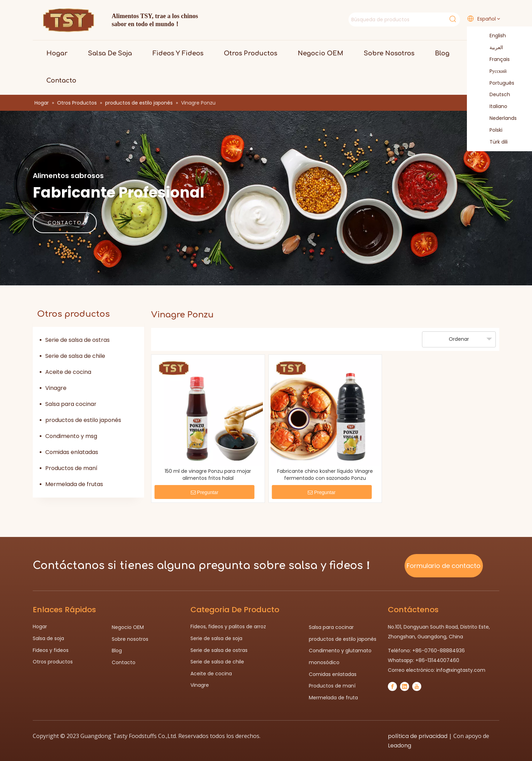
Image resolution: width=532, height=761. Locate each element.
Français (495, 60)
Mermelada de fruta (333, 698)
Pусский (494, 71)
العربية (492, 48)
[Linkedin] (405, 686)
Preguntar (205, 492)
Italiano (494, 107)
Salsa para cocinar (71, 404)
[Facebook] (392, 686)
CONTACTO (65, 223)
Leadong (400, 745)
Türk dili (494, 142)
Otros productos (53, 662)
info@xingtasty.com (461, 670)
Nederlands (499, 118)
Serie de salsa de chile (75, 356)
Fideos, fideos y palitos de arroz (228, 627)
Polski (492, 130)
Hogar (40, 627)
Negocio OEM (128, 627)
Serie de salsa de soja (216, 638)
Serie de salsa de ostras (77, 340)
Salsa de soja (48, 638)
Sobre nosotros (130, 639)
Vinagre (56, 388)
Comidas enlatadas (72, 452)
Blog (117, 651)
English (493, 36)
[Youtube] (417, 686)
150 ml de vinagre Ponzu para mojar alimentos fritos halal (208, 475)
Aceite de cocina (68, 372)
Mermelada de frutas (74, 484)
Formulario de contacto (444, 566)
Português (498, 83)
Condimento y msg (71, 436)
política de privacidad (418, 736)
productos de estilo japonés (83, 420)
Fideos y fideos (51, 650)
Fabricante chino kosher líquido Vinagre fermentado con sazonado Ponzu (325, 475)
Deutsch (495, 95)
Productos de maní (71, 468)
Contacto (124, 662)
